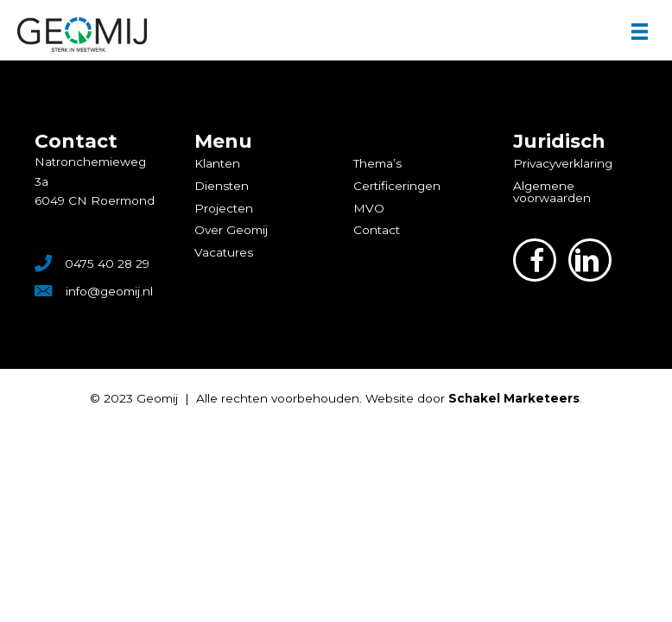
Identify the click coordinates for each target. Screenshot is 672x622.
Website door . (474, 398)
